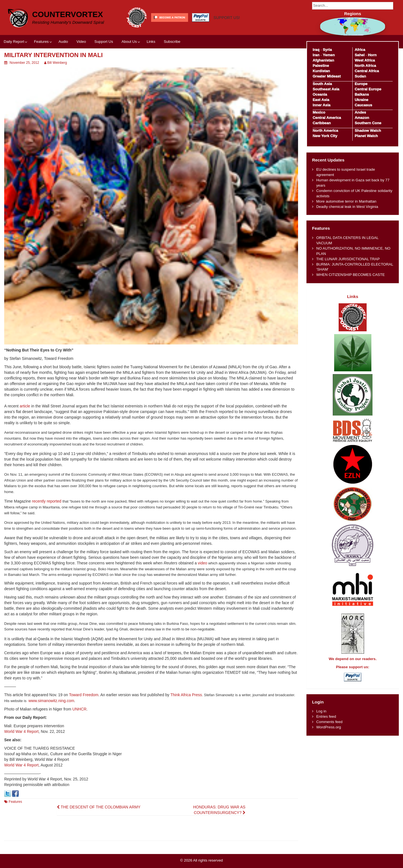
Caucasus (363, 105)
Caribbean (322, 123)
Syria (327, 50)
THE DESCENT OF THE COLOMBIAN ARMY (99, 807)
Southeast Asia (326, 89)
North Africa (365, 66)
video (202, 563)
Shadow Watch (368, 131)
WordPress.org (329, 727)
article (25, 406)
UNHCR (80, 709)
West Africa (365, 60)
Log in (321, 711)
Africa (360, 50)
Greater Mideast (327, 76)
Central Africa (367, 71)
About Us (129, 42)
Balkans (362, 94)
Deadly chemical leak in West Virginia (347, 207)
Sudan (360, 76)
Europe (361, 84)
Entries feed (326, 716)
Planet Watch (366, 136)
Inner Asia (322, 105)
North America (325, 131)
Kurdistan (321, 71)
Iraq (316, 50)
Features (41, 42)
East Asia (321, 100)
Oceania (320, 94)
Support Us (104, 42)
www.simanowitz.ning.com (51, 701)
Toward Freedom (84, 695)
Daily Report (14, 42)
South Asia (322, 84)
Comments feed (329, 722)
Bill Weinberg (57, 63)
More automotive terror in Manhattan (346, 201)
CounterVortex (68, 14)
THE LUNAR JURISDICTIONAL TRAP (348, 259)
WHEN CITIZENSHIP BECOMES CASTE (351, 275)
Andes (360, 112)
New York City (325, 136)
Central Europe (368, 89)
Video (81, 42)
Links (151, 42)
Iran (316, 55)
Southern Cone (368, 123)
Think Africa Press (186, 695)
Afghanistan (323, 60)
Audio (63, 42)
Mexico (319, 112)
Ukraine (361, 100)
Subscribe (172, 42)
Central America (327, 118)
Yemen (329, 55)
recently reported (47, 501)
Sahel (359, 55)
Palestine (321, 66)
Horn (372, 55)
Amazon (362, 118)
